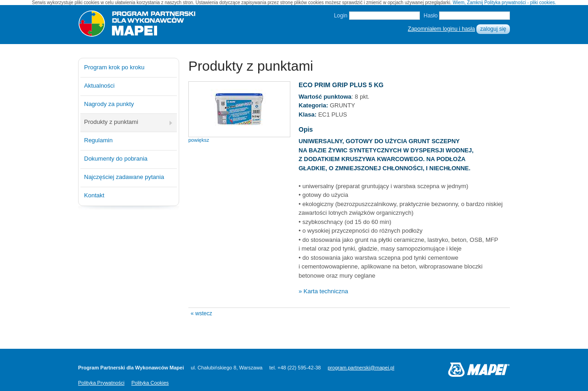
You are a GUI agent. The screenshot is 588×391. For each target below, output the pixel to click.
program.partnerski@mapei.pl (361, 368)
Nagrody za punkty (109, 104)
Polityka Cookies (150, 383)
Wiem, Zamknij (468, 3)
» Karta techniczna (323, 291)
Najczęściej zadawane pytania (124, 177)
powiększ (199, 140)
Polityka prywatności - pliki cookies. (520, 3)
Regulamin (98, 140)
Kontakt (94, 195)
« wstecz (201, 313)
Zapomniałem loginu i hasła (441, 29)
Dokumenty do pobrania (116, 159)
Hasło (431, 16)
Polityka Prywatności (101, 383)
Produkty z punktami (111, 122)
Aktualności (99, 86)
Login (341, 16)
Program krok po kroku (114, 67)
